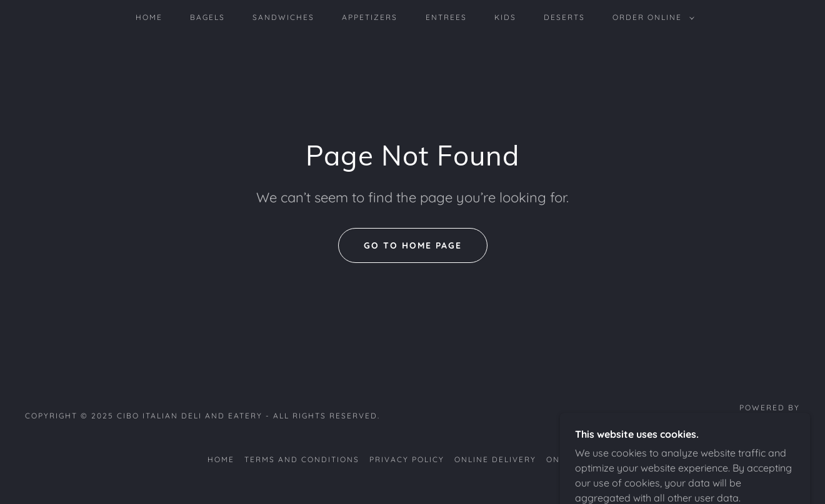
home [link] (149, 17)
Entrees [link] (446, 17)
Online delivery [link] (495, 459)
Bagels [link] (207, 17)
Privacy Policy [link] (407, 459)
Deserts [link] (564, 17)
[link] (759, 422)
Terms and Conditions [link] (302, 459)
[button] (651, 17)
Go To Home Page (413, 245)
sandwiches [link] (283, 17)
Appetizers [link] (370, 17)
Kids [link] (505, 17)
